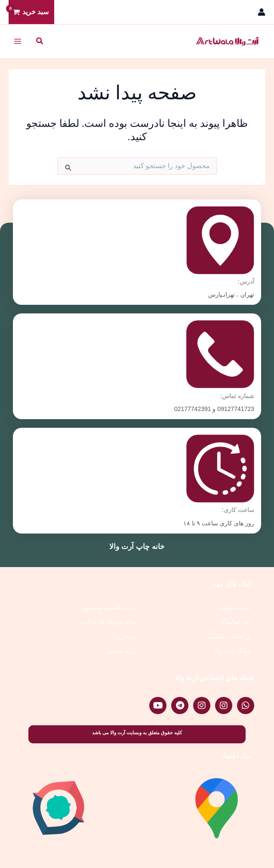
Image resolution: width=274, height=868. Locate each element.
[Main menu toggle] (18, 41)
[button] (39, 41)
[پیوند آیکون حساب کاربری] (262, 12)
